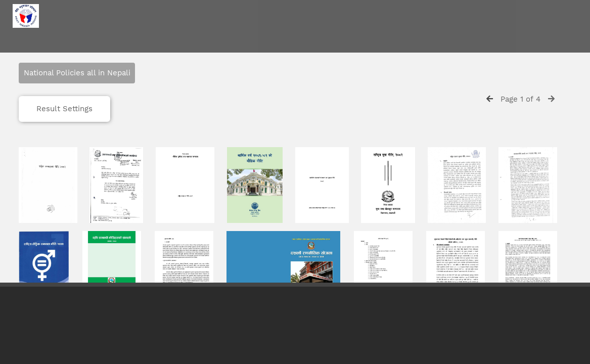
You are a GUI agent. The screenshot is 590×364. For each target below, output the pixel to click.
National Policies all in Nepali (77, 73)
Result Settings (64, 109)
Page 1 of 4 (520, 99)
